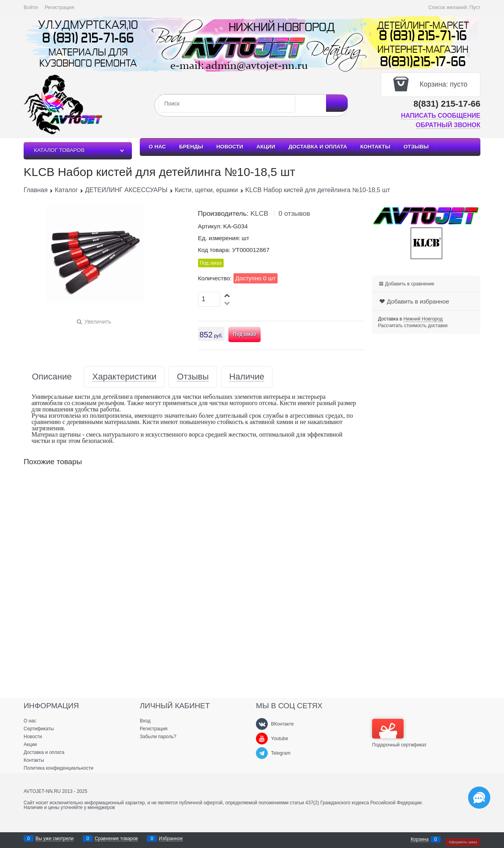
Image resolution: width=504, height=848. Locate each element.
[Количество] (209, 299)
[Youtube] (262, 739)
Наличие (247, 377)
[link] (423, 319)
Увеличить (98, 322)
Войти (31, 7)
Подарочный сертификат (399, 733)
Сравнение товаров (116, 839)
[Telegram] (262, 753)
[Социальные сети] (479, 798)
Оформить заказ (463, 842)
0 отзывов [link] (294, 213)
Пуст (475, 7)
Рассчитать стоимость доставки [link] (413, 326)
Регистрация (59, 7)
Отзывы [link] (193, 377)
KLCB (259, 213)
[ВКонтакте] (262, 724)
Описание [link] (52, 377)
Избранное (171, 839)
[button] (228, 295)
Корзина (420, 840)
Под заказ (245, 334)
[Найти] (337, 103)
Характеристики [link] (124, 377)
